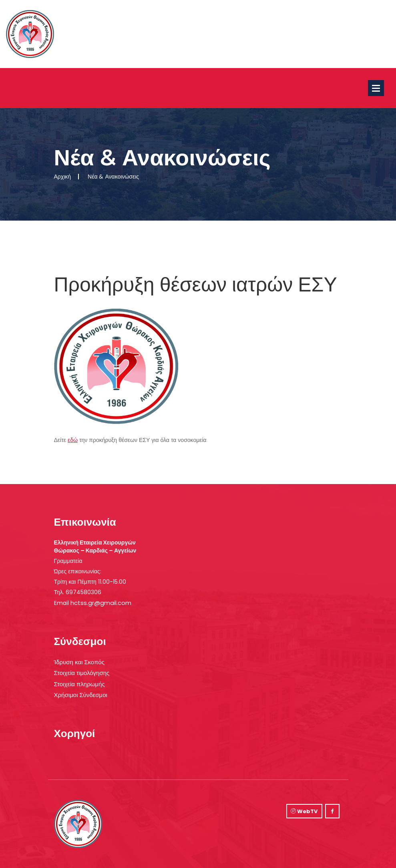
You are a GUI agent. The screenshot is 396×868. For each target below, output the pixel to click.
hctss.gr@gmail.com (101, 603)
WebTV (304, 811)
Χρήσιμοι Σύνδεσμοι (81, 695)
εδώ (73, 440)
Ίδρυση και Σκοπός (79, 662)
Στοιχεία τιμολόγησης (82, 673)
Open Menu (376, 88)
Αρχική (63, 177)
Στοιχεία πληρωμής (79, 684)
